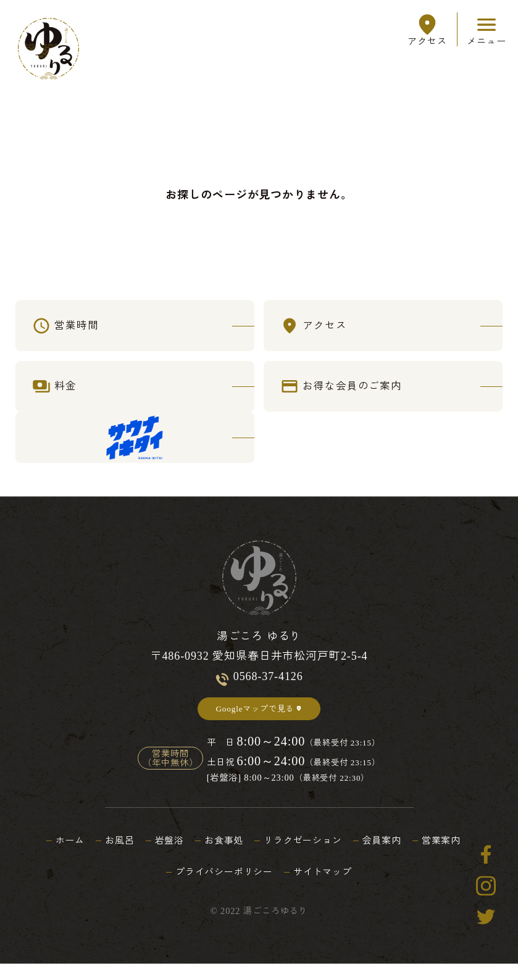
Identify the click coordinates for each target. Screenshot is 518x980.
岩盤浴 (165, 857)
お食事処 (222, 857)
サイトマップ (326, 888)
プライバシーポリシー (222, 888)
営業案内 (453, 857)
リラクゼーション (305, 857)
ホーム (60, 857)
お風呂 (112, 857)
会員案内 (390, 857)
